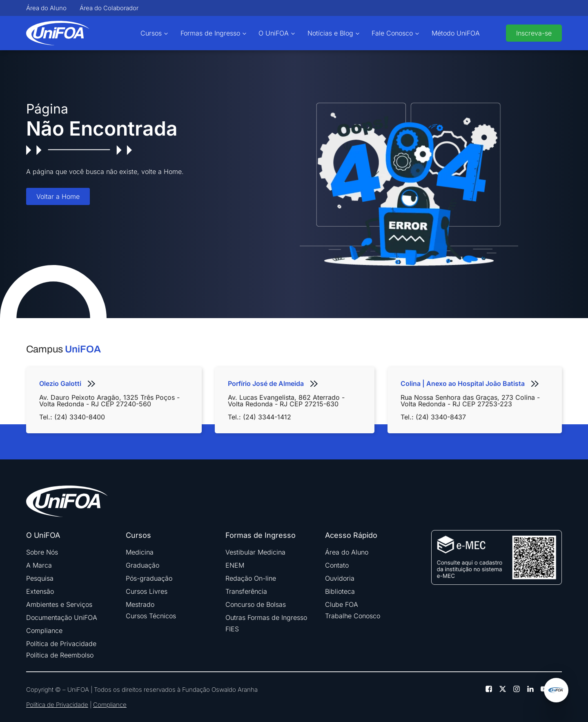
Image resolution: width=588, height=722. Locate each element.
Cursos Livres (147, 591)
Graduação (143, 565)
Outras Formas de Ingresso (266, 617)
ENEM (235, 565)
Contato (337, 565)
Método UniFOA (456, 33)
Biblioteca (340, 591)
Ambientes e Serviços (59, 604)
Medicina (140, 552)
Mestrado (140, 604)
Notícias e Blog (330, 33)
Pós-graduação (149, 578)
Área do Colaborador (109, 8)
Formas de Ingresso (210, 33)
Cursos (151, 33)
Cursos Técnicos (151, 616)
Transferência (246, 591)
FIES (232, 629)
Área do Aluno (46, 8)
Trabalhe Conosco (353, 616)
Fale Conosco (392, 33)
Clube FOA (342, 604)
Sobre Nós (42, 552)
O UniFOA (274, 33)
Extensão (40, 591)
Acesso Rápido (351, 535)
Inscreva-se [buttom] (534, 33)
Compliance (44, 631)
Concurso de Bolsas (256, 604)
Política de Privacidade (61, 644)
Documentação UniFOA (62, 617)
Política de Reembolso (60, 655)
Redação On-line (251, 578)
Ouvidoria (340, 578)
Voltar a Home (58, 196)
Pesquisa (40, 578)
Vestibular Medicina (255, 552)
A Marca (39, 565)
